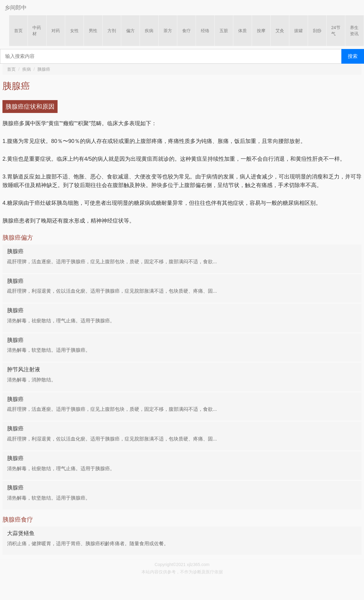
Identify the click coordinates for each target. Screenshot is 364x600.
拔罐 (298, 31)
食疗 (186, 31)
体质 (242, 31)
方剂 (112, 31)
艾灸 (280, 31)
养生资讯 (354, 31)
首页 (18, 31)
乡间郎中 (16, 8)
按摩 (261, 31)
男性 (93, 31)
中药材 (37, 31)
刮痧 (317, 31)
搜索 (353, 56)
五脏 (224, 31)
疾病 (149, 31)
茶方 (168, 31)
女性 (74, 31)
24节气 (336, 31)
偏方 (130, 31)
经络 (205, 31)
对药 (56, 31)
